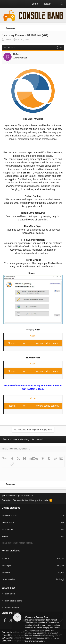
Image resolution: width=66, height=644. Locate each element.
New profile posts (14, 601)
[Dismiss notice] (60, 615)
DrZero (8, 40)
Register (31, 343)
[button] (4, 4)
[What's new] (56, 4)
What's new (8, 588)
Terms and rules (20, 500)
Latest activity (12, 608)
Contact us (7, 500)
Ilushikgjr (60, 579)
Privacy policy (36, 500)
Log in (20, 343)
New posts (10, 594)
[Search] (62, 4)
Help (46, 500)
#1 (61, 48)
